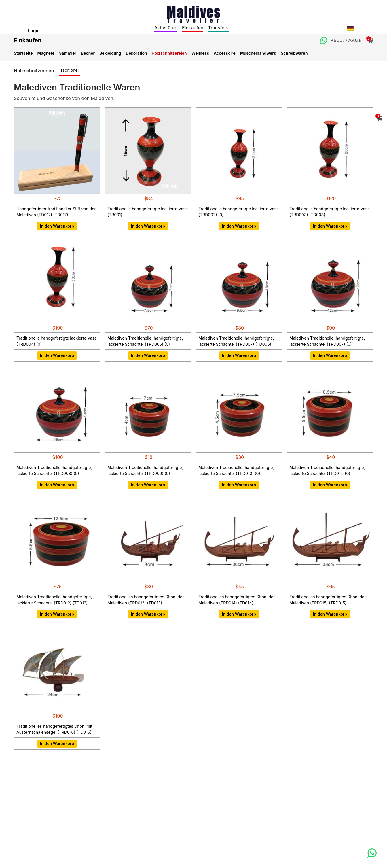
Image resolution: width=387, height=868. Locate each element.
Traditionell (69, 70)
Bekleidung (110, 53)
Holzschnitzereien (169, 53)
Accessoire (225, 53)
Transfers (218, 28)
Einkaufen (193, 28)
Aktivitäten (166, 28)
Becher (88, 53)
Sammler (68, 53)
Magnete (46, 53)
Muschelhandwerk (258, 53)
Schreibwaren (294, 53)
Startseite (23, 53)
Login (34, 31)
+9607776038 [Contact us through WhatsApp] (346, 40)
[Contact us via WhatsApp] (372, 853)
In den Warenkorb (57, 226)
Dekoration (136, 53)
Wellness (200, 53)
